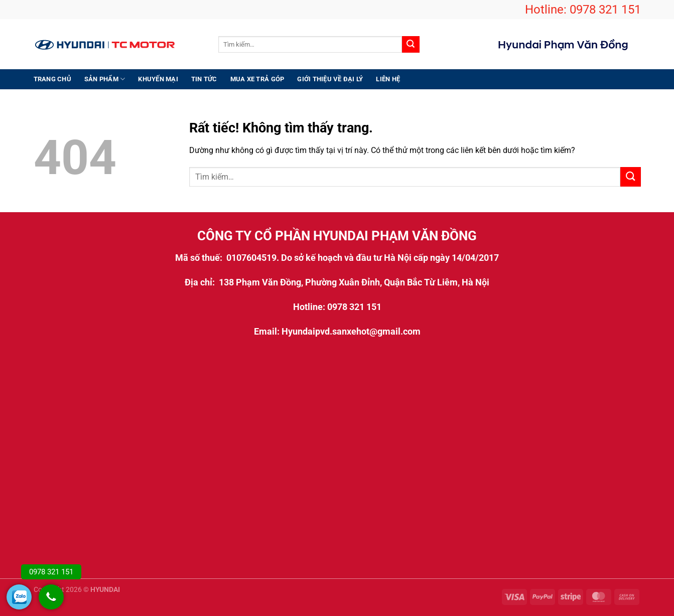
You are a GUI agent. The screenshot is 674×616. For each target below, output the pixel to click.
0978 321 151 (605, 10)
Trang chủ (52, 79)
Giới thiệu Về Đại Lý (330, 79)
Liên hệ (388, 79)
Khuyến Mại (158, 79)
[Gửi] (411, 45)
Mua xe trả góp (257, 79)
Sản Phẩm (105, 79)
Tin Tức (204, 79)
